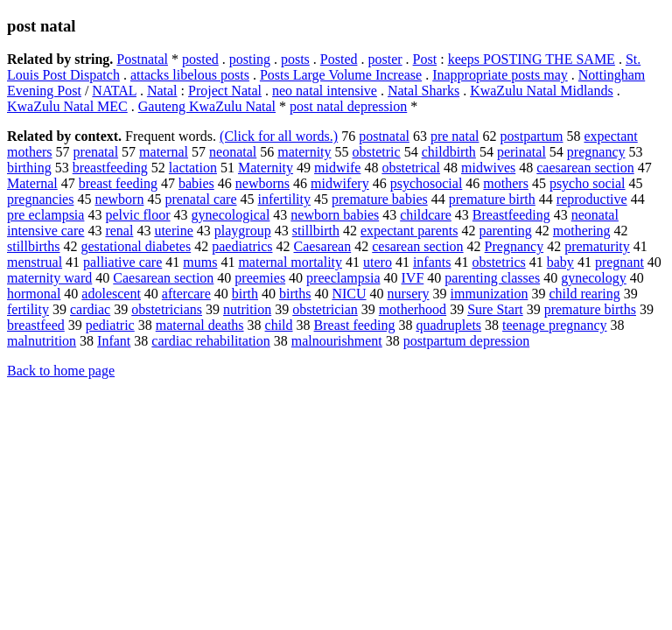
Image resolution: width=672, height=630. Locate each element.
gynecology (594, 278)
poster (385, 59)
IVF (413, 278)
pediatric (110, 325)
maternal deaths (200, 325)
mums (200, 262)
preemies (260, 278)
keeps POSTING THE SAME (532, 59)
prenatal (96, 152)
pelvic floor (137, 215)
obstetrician (325, 309)
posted (200, 59)
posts (295, 59)
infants (432, 262)
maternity (304, 152)
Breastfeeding (511, 215)
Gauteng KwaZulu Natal (207, 106)
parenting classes (492, 278)
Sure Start (495, 309)
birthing (29, 168)
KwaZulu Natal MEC (67, 106)
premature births (590, 309)
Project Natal (225, 91)
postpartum (531, 136)
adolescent (111, 294)
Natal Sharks (423, 91)
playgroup (243, 231)
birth (245, 294)
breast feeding (118, 183)
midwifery (340, 183)
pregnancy (596, 152)
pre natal (455, 136)
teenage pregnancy (554, 325)
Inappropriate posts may (500, 75)
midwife (337, 168)
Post (425, 59)
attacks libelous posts (190, 75)
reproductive (592, 199)
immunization (490, 294)
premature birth (492, 199)
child (279, 325)
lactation (193, 168)
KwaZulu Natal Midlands (542, 91)
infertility (284, 199)
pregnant (619, 262)
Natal (162, 91)
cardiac (90, 309)
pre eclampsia (45, 215)
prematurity (597, 246)
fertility (28, 309)
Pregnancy (514, 246)
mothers (506, 183)
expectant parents (409, 231)
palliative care (122, 262)
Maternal (32, 183)
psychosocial (427, 183)
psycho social (588, 183)
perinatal (521, 152)
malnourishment (337, 341)
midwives (488, 168)
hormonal (34, 294)
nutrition (247, 309)
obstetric (377, 152)
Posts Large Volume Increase (341, 75)
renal (119, 231)
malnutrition (42, 341)
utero (378, 262)
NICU (349, 294)
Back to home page (61, 371)
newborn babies (335, 215)
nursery (409, 294)
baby (560, 262)
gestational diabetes (136, 246)
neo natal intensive (325, 91)
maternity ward (49, 278)
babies (196, 183)
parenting (505, 231)
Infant (114, 341)
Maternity (266, 168)
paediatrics (242, 246)
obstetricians (167, 309)
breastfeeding (110, 168)
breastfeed (36, 325)
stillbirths (33, 246)
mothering (582, 231)
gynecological (231, 215)
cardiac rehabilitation (210, 341)
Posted (339, 59)
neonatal (233, 152)
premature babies (380, 199)
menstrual (35, 262)
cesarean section (417, 246)
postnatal (384, 136)
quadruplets (448, 325)
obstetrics (498, 262)
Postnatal (142, 59)
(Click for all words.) (279, 136)
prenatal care (200, 199)
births (295, 294)
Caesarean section (163, 278)
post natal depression (348, 106)
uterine (173, 231)
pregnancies (40, 199)
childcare (426, 215)
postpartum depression (466, 341)
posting (250, 59)
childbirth (449, 152)
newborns (262, 183)
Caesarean (322, 246)
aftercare (186, 294)
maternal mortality (290, 262)
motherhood (413, 309)
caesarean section (585, 168)
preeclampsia (343, 278)
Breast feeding (355, 325)
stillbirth (316, 231)
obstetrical (411, 168)
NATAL (114, 91)
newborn (119, 199)
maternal (164, 152)
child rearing (584, 294)
